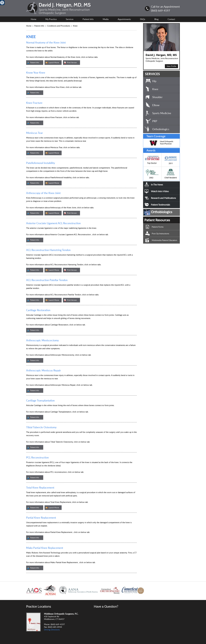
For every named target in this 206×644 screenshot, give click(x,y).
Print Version (72, 63)
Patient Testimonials (160, 205)
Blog (156, 19)
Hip (154, 81)
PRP (155, 121)
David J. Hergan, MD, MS (161, 55)
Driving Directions (52, 630)
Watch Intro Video (160, 191)
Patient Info (40, 26)
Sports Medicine (162, 113)
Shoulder (157, 97)
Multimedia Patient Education (164, 240)
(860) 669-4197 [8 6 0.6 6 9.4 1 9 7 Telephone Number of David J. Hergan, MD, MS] (160, 10)
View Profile (171, 66)
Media (106, 19)
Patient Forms (158, 227)
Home (34, 19)
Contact (171, 19)
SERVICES (152, 74)
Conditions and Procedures (59, 26)
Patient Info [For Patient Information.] (88, 19)
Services (70, 19)
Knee (155, 89)
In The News (157, 185)
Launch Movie (54, 63)
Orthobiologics (161, 129)
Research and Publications (163, 198)
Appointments (124, 19)
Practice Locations (39, 607)
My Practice (51, 19)
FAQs (143, 19)
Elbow (156, 105)
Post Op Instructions (160, 233)
